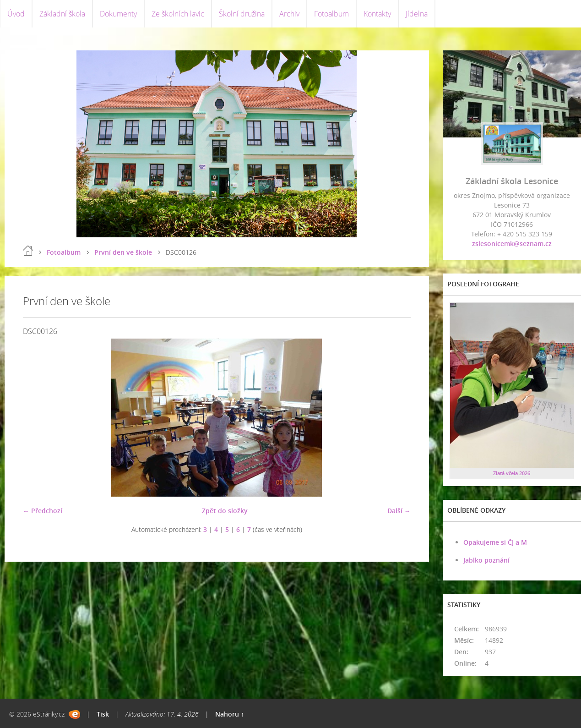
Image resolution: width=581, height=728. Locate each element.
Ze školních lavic (178, 14)
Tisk (103, 714)
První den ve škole (123, 252)
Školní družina (242, 14)
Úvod (16, 14)
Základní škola (62, 14)
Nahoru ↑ (230, 714)
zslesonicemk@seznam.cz (512, 244)
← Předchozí (43, 511)
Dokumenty (118, 14)
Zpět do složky (225, 511)
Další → (399, 511)
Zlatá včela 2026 (512, 473)
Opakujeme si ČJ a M (495, 542)
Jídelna (417, 14)
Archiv (289, 14)
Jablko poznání (486, 560)
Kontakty (377, 14)
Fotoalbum (331, 14)
